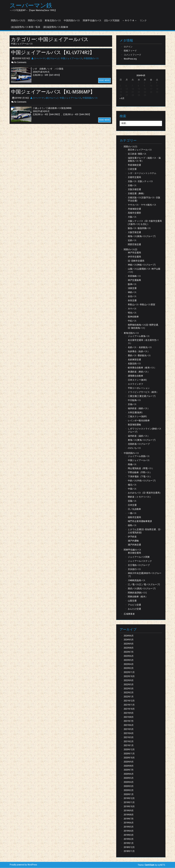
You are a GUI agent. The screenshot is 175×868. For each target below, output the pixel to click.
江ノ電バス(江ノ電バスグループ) (144, 585)
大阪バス (132, 217)
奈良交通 (132, 301)
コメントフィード (132, 55)
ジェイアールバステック (140, 561)
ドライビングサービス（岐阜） (143, 392)
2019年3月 (129, 835)
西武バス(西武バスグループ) (142, 589)
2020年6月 (129, 774)
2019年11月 (129, 803)
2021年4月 (129, 733)
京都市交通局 (134, 177)
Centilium (150, 865)
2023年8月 (129, 648)
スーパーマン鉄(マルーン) (45, 59)
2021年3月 (129, 738)
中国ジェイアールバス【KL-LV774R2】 (54, 53)
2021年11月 (129, 705)
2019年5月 (129, 827)
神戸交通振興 (134, 280)
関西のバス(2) (35, 21)
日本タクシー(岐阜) (137, 380)
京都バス (132, 185)
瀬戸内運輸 (133, 541)
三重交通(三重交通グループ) (142, 396)
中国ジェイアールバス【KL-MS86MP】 (54, 92)
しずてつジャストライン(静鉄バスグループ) (145, 430)
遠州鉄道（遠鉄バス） (139, 436)
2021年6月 (129, 725)
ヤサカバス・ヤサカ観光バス (142, 205)
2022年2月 (129, 693)
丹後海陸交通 (134, 209)
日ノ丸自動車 (134, 509)
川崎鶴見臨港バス (137, 581)
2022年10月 (129, 676)
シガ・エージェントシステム (142, 173)
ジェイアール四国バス (139, 456)
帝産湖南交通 (134, 165)
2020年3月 (129, 786)
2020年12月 (129, 750)
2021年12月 (129, 701)
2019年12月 (129, 798)
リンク (143, 21)
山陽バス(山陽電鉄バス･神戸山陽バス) (144, 271)
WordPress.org (130, 59)
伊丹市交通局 (134, 257)
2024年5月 (129, 640)
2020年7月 (129, 770)
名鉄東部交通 (134, 360)
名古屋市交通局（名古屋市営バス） (143, 342)
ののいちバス (134, 448)
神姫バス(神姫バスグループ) (142, 265)
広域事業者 (129, 614)
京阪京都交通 (134, 190)
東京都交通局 (134, 553)
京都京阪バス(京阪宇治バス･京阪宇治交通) (144, 199)
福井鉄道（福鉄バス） (139, 409)
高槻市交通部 (134, 213)
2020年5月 (129, 778)
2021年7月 (129, 721)
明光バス (132, 313)
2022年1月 (129, 697)
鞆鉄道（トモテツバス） (140, 497)
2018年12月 (129, 847)
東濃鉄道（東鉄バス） (139, 372)
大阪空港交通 (134, 232)
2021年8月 (129, 717)
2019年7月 (129, 819)
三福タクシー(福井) (137, 417)
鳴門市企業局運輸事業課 (140, 521)
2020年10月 (129, 758)
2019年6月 (129, 823)
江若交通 (132, 169)
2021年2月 (129, 742)
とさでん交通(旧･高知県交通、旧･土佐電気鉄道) (145, 531)
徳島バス (132, 525)
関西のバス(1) (18, 21)
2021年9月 (129, 713)
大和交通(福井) (135, 413)
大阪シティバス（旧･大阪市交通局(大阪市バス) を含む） (145, 223)
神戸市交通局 (134, 253)
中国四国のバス (72, 21)
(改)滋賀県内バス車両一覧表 (26, 27)
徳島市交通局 (134, 517)
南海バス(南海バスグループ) (142, 236)
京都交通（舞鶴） (137, 194)
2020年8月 (129, 766)
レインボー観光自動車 (139, 421)
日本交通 (132, 505)
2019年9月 (129, 811)
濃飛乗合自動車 (135, 376)
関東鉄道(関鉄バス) (137, 593)
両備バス (132, 465)
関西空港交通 (134, 245)
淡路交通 (132, 288)
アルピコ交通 (134, 605)
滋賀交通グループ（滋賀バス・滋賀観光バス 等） (144, 160)
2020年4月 (129, 782)
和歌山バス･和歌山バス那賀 (142, 305)
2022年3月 (129, 689)
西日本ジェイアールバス (140, 150)
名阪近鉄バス (134, 364)
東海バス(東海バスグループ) (142, 440)
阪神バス (132, 284)
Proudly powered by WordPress (23, 865)
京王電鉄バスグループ (139, 565)
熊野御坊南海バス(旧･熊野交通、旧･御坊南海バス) (144, 327)
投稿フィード (130, 51)
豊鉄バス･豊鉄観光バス (139, 356)
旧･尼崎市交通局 (136, 261)
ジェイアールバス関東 (139, 557)
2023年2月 (129, 668)
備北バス (132, 485)
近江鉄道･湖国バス (137, 154)
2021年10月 (129, 709)
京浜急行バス (134, 569)
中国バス (132, 489)
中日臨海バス (134, 400)
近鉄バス (132, 240)
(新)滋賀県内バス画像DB (56, 27)
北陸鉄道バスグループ (139, 444)
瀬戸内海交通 (134, 545)
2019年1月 (129, 843)
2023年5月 (129, 660)
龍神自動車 (133, 317)
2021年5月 (129, 729)
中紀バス (132, 321)
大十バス (132, 309)
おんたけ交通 (134, 609)
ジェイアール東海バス (139, 336)
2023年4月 (129, 664)
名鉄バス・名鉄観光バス (140, 347)
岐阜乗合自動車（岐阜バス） (142, 368)
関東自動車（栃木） (138, 597)
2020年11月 (129, 754)
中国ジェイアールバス (72, 59)
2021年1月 (129, 746)
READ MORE (104, 80)
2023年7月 (129, 652)
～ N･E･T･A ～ (130, 21)
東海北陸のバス (53, 21)
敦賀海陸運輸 (134, 425)
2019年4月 (129, 831)
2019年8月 (129, 815)
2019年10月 (129, 807)
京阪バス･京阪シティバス (140, 181)
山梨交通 (132, 601)
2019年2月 (129, 839)
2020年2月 (129, 790)
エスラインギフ (135, 384)
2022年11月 (129, 672)
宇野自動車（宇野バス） (140, 473)
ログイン (128, 47)
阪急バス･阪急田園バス (139, 228)
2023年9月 (129, 644)
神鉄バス (132, 292)
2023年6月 (129, 656)
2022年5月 (129, 685)
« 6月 (122, 98)
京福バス (132, 404)
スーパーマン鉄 (31, 6)
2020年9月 (129, 762)
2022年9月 (129, 681)
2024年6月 (129, 636)
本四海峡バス (134, 276)
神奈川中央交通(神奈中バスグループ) (145, 575)
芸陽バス (132, 501)
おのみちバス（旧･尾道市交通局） (145, 493)
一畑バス (132, 513)
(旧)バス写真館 (112, 21)
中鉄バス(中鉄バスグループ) (142, 481)
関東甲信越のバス (92, 21)
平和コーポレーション (139, 388)
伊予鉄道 (132, 537)
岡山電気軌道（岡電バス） (141, 468)
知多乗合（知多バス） (139, 352)
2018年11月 (129, 851)
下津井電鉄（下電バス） (140, 477)
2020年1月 (129, 794)
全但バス (132, 296)
